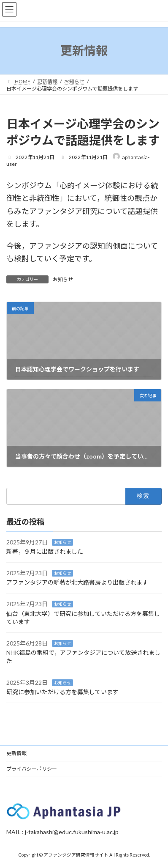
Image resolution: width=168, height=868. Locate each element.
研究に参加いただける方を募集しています (62, 692)
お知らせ (63, 279)
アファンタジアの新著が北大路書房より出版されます (77, 582)
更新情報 (16, 753)
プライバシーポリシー (32, 769)
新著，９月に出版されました (45, 551)
